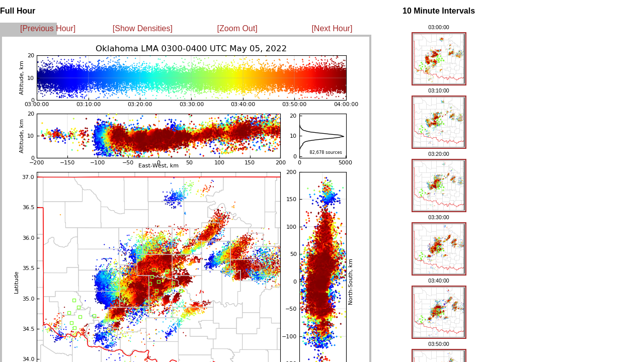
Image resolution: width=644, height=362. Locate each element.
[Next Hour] (332, 28)
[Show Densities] (143, 28)
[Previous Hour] (48, 28)
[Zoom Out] (237, 28)
